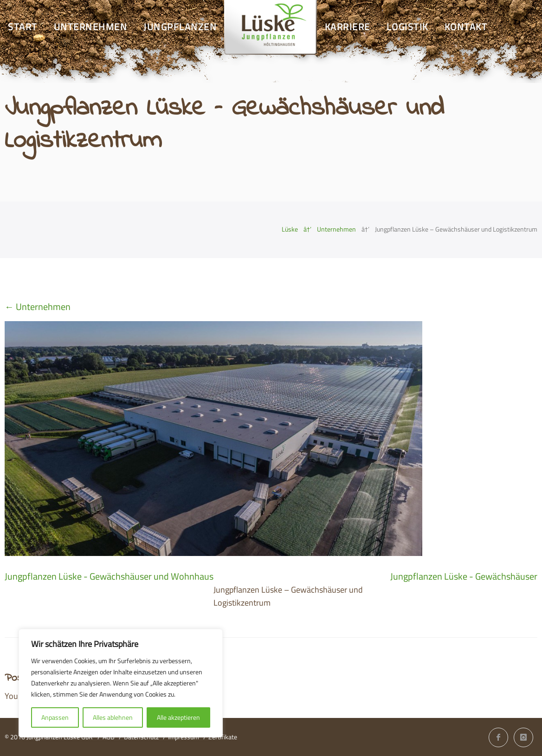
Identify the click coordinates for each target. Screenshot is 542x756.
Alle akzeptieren (178, 717)
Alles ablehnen (113, 717)
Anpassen (55, 717)
